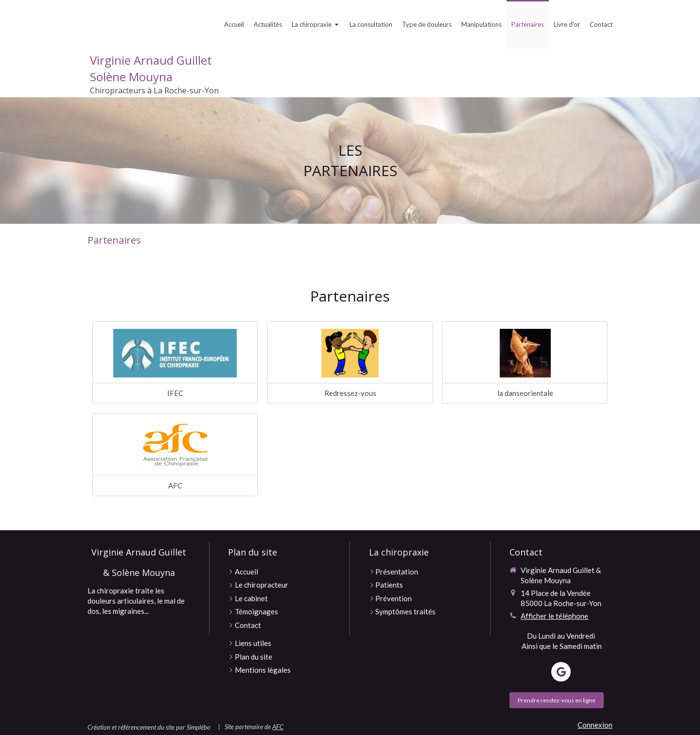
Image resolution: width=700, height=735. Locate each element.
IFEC (175, 393)
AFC (175, 485)
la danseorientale (525, 393)
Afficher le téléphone (554, 616)
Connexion (595, 725)
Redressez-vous (350, 393)
